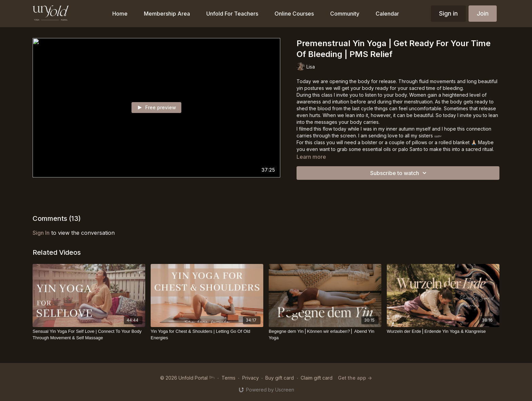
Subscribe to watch (399, 173)
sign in (41, 233)
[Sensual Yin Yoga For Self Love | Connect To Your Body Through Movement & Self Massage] (89, 335)
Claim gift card (317, 378)
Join (483, 13)
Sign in (448, 13)
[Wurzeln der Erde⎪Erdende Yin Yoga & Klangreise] (443, 331)
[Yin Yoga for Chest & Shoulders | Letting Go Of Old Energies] (207, 335)
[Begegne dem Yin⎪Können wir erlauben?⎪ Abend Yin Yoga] (325, 335)
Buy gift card (280, 378)
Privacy (251, 378)
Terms (229, 378)
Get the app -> (355, 378)
